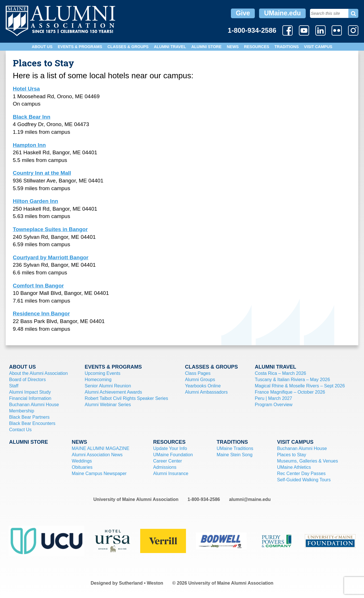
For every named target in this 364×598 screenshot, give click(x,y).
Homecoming (98, 380)
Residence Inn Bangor (41, 314)
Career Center (167, 461)
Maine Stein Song (235, 455)
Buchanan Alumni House (34, 405)
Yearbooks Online (203, 386)
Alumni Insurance (171, 473)
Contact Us (20, 430)
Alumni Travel (170, 47)
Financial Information (30, 398)
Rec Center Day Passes (301, 473)
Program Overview (274, 405)
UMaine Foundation (173, 455)
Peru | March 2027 (273, 398)
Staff (14, 386)
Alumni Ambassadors (206, 392)
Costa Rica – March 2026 (281, 373)
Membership (22, 411)
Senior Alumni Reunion (108, 386)
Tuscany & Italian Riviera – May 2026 (292, 380)
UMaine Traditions (235, 448)
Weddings (82, 461)
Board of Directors (27, 380)
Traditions (287, 47)
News (233, 47)
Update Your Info (170, 448)
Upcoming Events (103, 373)
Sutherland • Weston (141, 583)
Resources (257, 47)
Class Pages (198, 373)
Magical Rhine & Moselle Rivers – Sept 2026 (300, 386)
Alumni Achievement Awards (113, 392)
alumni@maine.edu (250, 499)
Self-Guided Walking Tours (304, 480)
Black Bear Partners (29, 417)
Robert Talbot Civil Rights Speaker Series (126, 398)
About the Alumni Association (38, 373)
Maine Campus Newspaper (99, 473)
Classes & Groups (128, 47)
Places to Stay (291, 455)
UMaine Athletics (294, 467)
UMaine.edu (283, 13)
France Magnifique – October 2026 (290, 392)
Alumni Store (206, 47)
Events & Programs (80, 47)
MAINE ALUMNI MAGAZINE (101, 448)
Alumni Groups (200, 380)
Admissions (165, 467)
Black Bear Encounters (32, 423)
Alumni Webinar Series (108, 405)
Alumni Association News (97, 455)
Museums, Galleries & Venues (307, 461)
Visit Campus (318, 47)
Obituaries (82, 467)
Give (243, 13)
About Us (42, 47)
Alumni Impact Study (30, 392)
